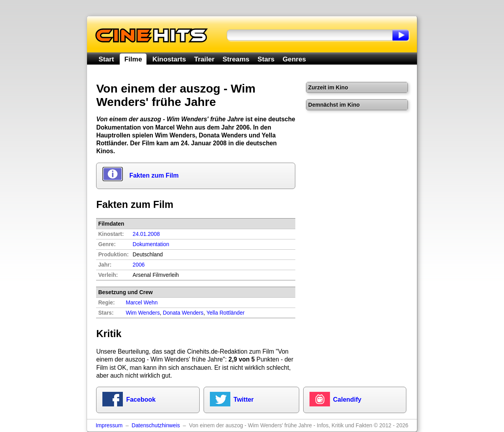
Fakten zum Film (154, 175)
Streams (236, 59)
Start (106, 59)
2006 (139, 265)
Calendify (347, 400)
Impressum (109, 426)
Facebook (141, 400)
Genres (294, 59)
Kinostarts (169, 59)
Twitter (244, 400)
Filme (133, 59)
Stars (266, 59)
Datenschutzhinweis (156, 426)
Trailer (204, 59)
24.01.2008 (146, 234)
